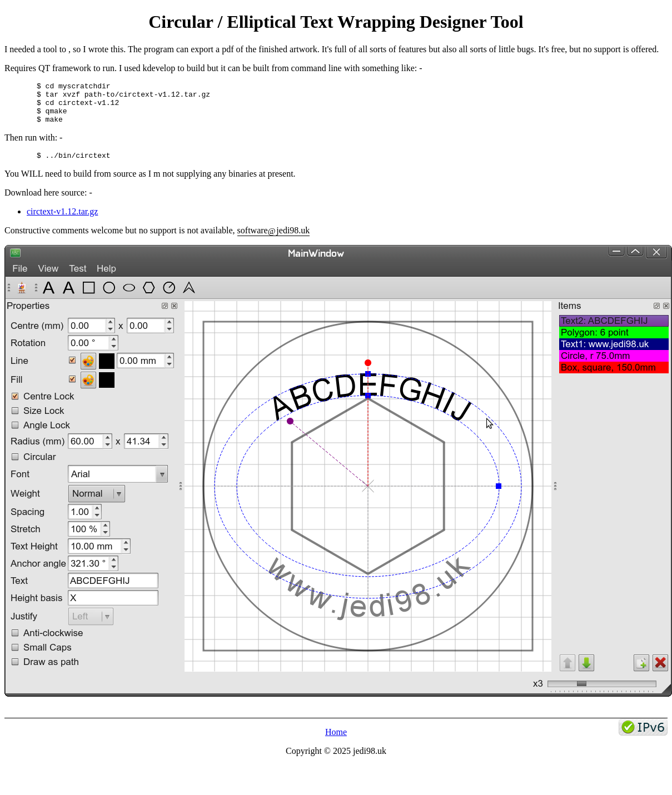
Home (336, 742)
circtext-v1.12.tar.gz (62, 221)
